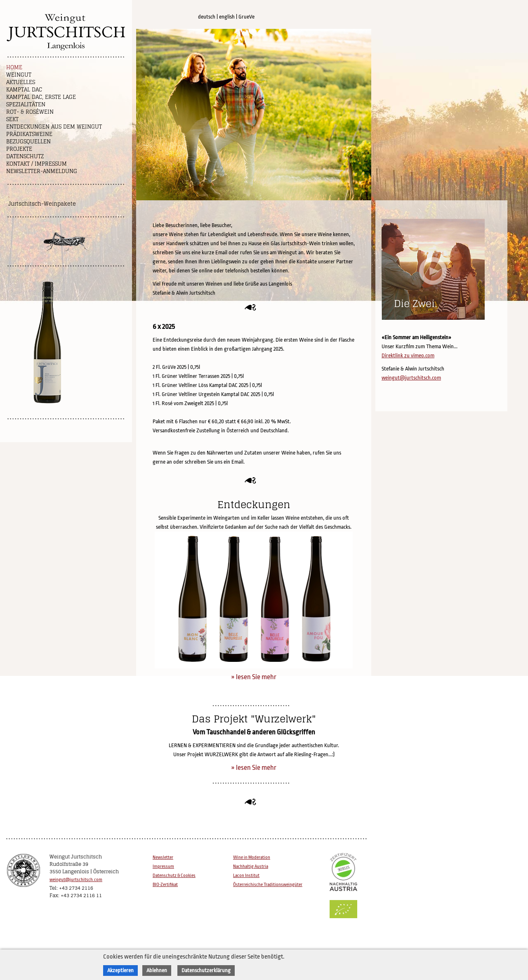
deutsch (207, 17)
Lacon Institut (246, 876)
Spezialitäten (26, 104)
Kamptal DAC (24, 90)
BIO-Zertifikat (165, 885)
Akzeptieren (120, 970)
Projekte (19, 149)
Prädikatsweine (29, 134)
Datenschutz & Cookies (174, 876)
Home (14, 67)
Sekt (12, 119)
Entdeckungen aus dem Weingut (54, 127)
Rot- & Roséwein (30, 112)
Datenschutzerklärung (206, 970)
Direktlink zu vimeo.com (408, 355)
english (227, 17)
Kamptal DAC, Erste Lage (41, 97)
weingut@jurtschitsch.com (411, 378)
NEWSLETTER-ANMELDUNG (42, 171)
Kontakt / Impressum (37, 164)
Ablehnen (157, 970)
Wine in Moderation (252, 857)
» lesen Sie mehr (254, 677)
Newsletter (163, 857)
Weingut (19, 75)
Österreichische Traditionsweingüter (268, 885)
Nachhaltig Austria (251, 866)
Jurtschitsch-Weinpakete (42, 204)
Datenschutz (25, 156)
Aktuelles (21, 82)
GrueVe (246, 17)
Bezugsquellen (28, 142)
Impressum (163, 866)
